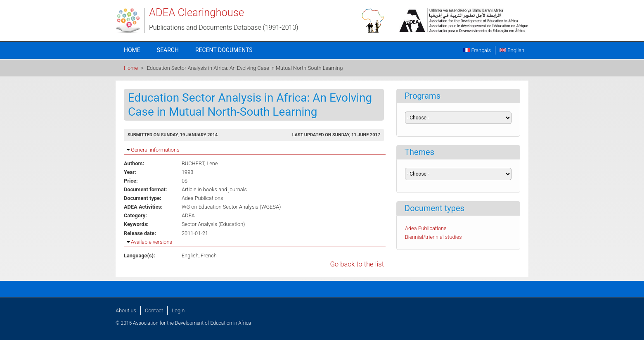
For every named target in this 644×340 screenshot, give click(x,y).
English (512, 50)
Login (178, 310)
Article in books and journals (214, 189)
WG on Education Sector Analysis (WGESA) (231, 207)
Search (168, 50)
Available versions (152, 242)
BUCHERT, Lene (200, 163)
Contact (154, 310)
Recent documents (224, 50)
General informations (155, 150)
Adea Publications (202, 198)
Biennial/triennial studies (433, 237)
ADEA (188, 215)
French (209, 256)
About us (126, 310)
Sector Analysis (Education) (213, 224)
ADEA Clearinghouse (197, 12)
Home (132, 50)
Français (477, 50)
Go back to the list (357, 264)
